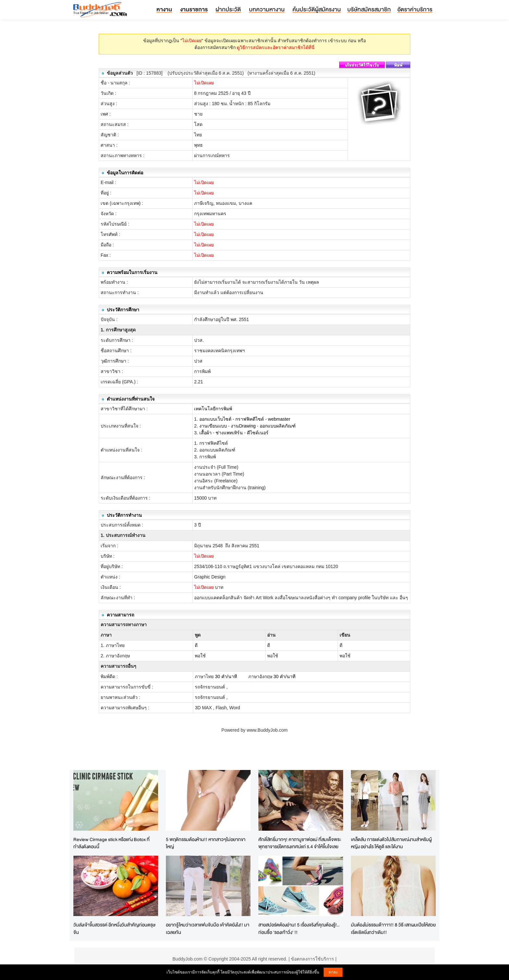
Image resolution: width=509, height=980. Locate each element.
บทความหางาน (267, 9)
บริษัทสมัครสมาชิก (369, 9)
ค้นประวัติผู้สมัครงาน (317, 9)
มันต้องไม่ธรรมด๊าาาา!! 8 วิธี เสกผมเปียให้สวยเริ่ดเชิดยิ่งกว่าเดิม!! (393, 928)
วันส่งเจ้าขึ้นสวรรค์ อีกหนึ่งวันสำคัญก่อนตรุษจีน (114, 928)
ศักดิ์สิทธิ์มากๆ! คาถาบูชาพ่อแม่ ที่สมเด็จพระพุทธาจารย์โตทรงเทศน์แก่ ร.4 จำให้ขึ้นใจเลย (300, 843)
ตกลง (333, 972)
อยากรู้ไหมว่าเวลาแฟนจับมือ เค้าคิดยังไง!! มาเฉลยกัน (208, 928)
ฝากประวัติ (228, 9)
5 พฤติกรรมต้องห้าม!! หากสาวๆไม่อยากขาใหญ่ (206, 843)
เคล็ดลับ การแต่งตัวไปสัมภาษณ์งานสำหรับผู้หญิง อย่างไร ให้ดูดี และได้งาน (391, 843)
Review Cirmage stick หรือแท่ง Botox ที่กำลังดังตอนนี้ (112, 843)
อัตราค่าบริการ (415, 9)
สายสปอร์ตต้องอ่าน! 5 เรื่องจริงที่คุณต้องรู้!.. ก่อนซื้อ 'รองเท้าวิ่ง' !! (299, 928)
